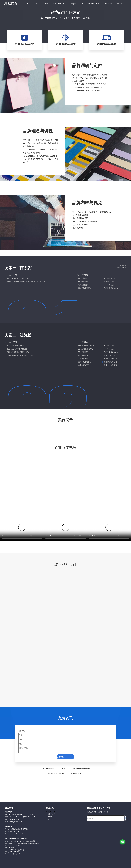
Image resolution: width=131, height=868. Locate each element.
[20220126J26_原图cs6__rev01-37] (96, 429)
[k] (90, 94)
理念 (48, 819)
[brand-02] (35, 576)
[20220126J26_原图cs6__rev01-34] (35, 434)
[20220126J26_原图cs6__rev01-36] (35, 429)
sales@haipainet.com (81, 768)
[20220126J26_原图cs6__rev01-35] (96, 434)
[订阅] (125, 818)
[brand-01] (65, 572)
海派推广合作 (51, 814)
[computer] (65, 26)
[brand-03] (96, 576)
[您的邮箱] (106, 818)
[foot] (89, 825)
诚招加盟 (49, 817)
